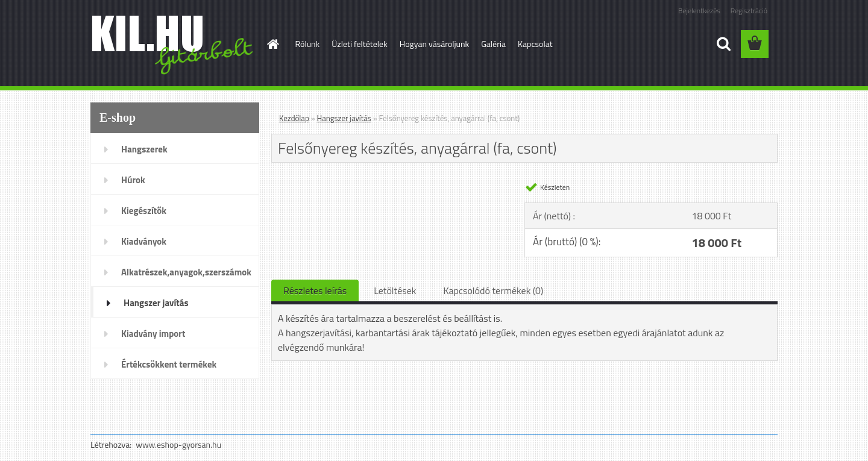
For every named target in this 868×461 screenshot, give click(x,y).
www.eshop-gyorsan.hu (178, 444)
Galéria (493, 44)
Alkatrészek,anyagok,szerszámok (186, 272)
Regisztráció (749, 11)
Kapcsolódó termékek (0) (493, 290)
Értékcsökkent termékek (169, 364)
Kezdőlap (294, 118)
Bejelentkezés (699, 11)
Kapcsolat (535, 44)
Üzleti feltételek (359, 44)
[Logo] (173, 45)
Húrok (133, 180)
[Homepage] (272, 44)
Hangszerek (144, 149)
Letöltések (395, 290)
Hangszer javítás (156, 303)
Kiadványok (144, 241)
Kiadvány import (153, 334)
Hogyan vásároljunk (434, 44)
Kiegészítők (144, 211)
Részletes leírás (315, 290)
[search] (723, 44)
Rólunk (308, 44)
